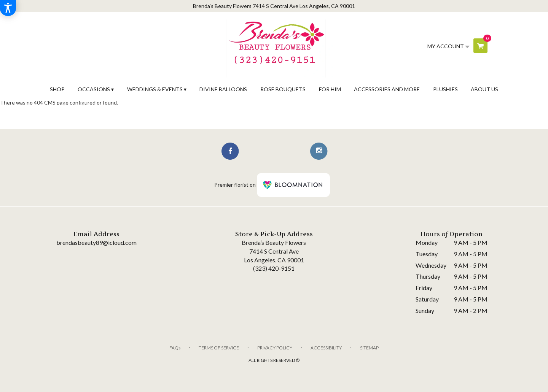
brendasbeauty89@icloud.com (96, 242)
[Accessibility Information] (8, 8)
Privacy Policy (275, 348)
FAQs (175, 348)
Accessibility (326, 348)
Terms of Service (219, 348)
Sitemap (369, 348)
